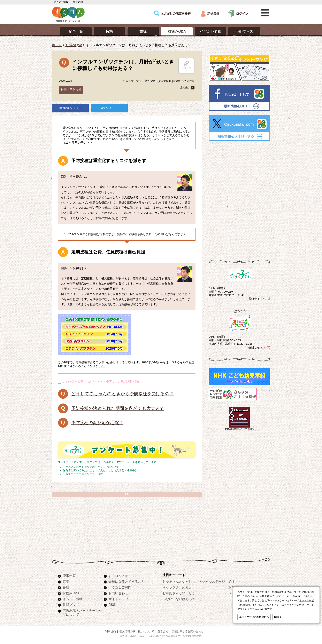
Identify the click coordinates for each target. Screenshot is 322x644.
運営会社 (163, 631)
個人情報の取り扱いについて (137, 631)
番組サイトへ (257, 299)
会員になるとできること (126, 581)
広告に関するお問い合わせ (188, 631)
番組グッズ (71, 605)
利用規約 (110, 631)
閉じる (278, 617)
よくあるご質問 (120, 587)
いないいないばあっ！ (179, 599)
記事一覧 (69, 576)
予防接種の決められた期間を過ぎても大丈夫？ (117, 408)
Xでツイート (109, 108)
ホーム (57, 45)
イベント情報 (72, 599)
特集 (66, 581)
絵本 (232, 581)
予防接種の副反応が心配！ (97, 423)
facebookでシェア (70, 108)
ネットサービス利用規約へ (254, 617)
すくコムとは (118, 576)
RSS (112, 605)
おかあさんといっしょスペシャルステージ (194, 581)
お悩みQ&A (74, 45)
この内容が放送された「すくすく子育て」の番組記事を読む (102, 382)
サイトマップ (118, 599)
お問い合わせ (118, 593)
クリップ (186, 65)
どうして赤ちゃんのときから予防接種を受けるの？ (122, 394)
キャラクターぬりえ (177, 587)
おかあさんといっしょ (179, 593)
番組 (66, 587)
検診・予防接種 (71, 90)
